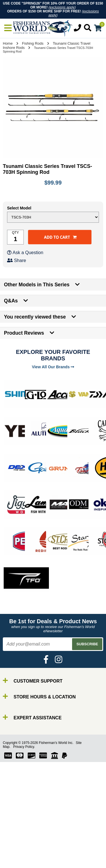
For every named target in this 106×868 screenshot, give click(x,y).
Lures (17, 856)
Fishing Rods (33, 43)
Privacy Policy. (24, 747)
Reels (17, 846)
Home (8, 43)
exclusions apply (62, 7)
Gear (16, 861)
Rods (17, 841)
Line (16, 851)
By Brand (21, 836)
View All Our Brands (53, 367)
